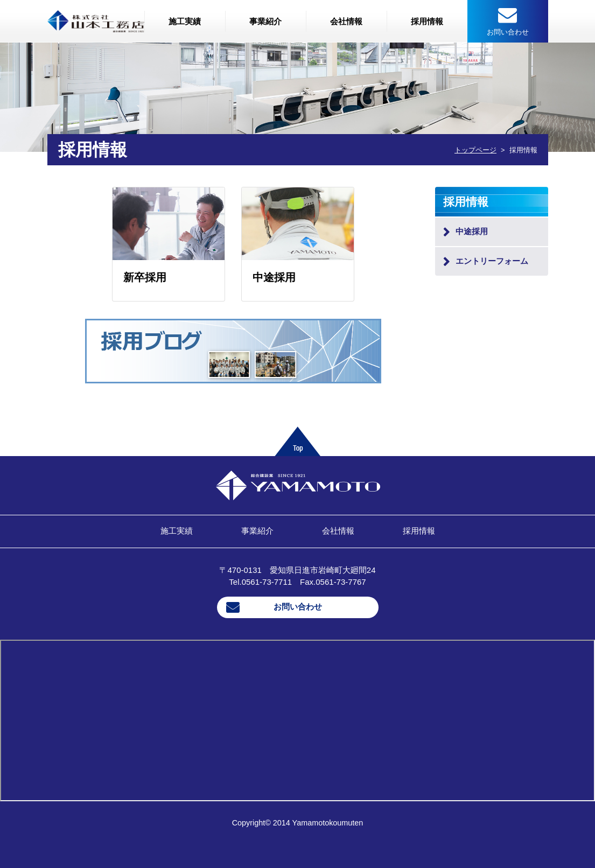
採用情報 (427, 21)
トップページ (475, 150)
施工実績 (185, 21)
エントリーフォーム (492, 261)
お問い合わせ (298, 607)
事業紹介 (265, 21)
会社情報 (346, 21)
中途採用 (472, 231)
